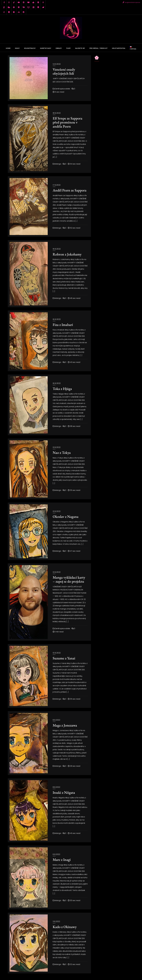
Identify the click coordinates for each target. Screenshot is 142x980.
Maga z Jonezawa (65, 725)
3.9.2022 (56, 921)
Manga (57, 164)
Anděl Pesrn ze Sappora (70, 190)
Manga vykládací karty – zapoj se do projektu (69, 579)
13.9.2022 (57, 447)
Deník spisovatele (61, 89)
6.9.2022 (56, 854)
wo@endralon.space (131, 2)
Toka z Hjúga (62, 389)
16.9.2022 (57, 249)
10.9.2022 (57, 653)
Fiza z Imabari (63, 325)
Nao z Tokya (62, 453)
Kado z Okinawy (65, 927)
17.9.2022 (57, 185)
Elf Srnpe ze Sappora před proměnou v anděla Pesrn (68, 122)
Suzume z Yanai (64, 658)
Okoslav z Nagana (66, 517)
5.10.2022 (57, 64)
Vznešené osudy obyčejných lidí (64, 71)
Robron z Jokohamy (67, 254)
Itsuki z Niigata (64, 792)
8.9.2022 (56, 720)
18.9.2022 (57, 113)
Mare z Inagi (62, 860)
